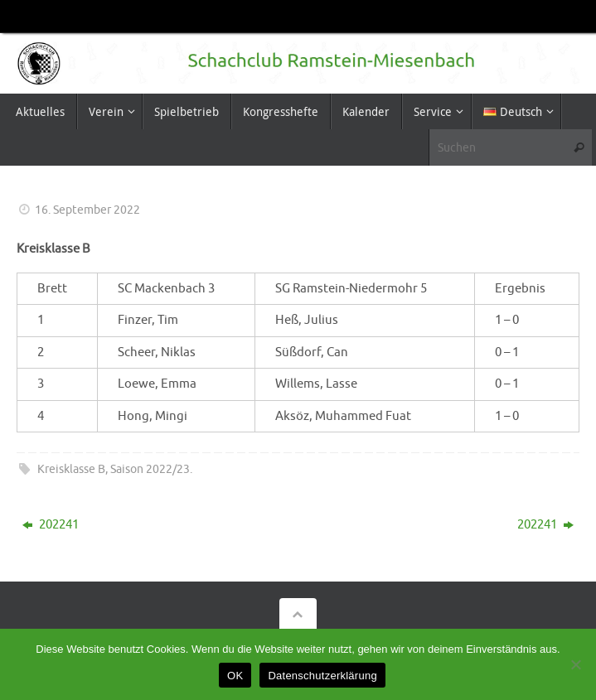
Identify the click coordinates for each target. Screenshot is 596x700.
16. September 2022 (87, 210)
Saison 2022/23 (150, 469)
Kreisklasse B (71, 469)
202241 (51, 525)
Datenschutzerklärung (322, 676)
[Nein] (575, 664)
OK (235, 676)
